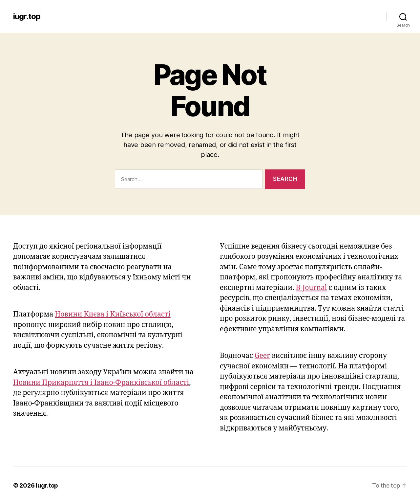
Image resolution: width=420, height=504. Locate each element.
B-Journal (311, 288)
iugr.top (27, 16)
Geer (262, 356)
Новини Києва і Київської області (113, 314)
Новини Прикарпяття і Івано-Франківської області (101, 383)
